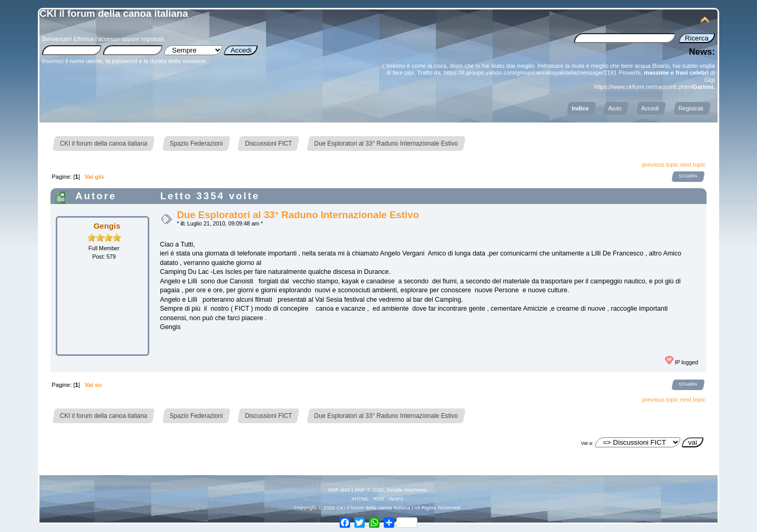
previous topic (660, 165)
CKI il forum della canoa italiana (114, 13)
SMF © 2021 (369, 490)
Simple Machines (407, 490)
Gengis (107, 226)
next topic (693, 165)
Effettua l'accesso (96, 39)
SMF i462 (339, 490)
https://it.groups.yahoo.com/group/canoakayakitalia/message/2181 (530, 73)
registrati (152, 39)
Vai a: (587, 443)
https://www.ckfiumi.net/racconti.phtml (644, 87)
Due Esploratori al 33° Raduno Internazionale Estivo (298, 215)
